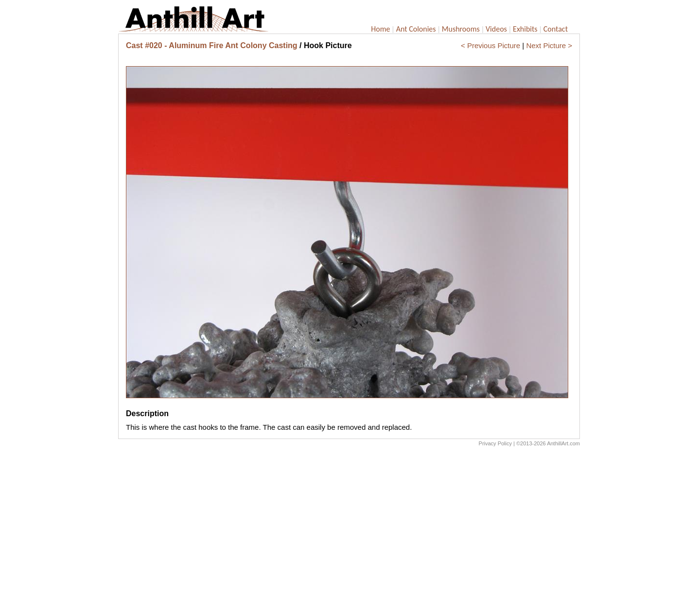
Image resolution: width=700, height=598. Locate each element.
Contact (556, 29)
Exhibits (525, 29)
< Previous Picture (490, 45)
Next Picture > (549, 45)
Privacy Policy (495, 443)
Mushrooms (461, 29)
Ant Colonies (416, 29)
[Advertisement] (349, 525)
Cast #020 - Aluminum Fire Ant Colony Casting (212, 45)
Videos (496, 29)
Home (380, 29)
